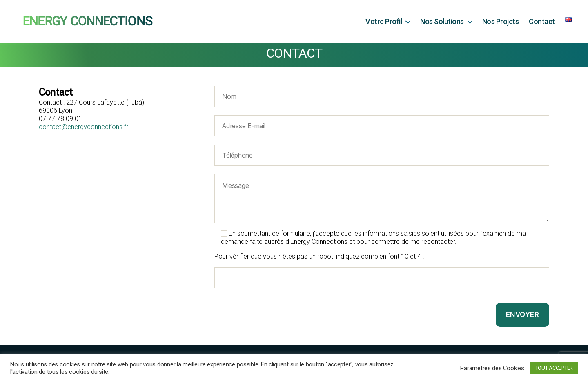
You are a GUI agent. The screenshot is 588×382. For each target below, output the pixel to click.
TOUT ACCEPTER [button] (554, 368)
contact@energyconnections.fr (84, 127)
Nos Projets (501, 21)
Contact (542, 21)
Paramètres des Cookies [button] (492, 368)
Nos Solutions (442, 21)
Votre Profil (384, 21)
